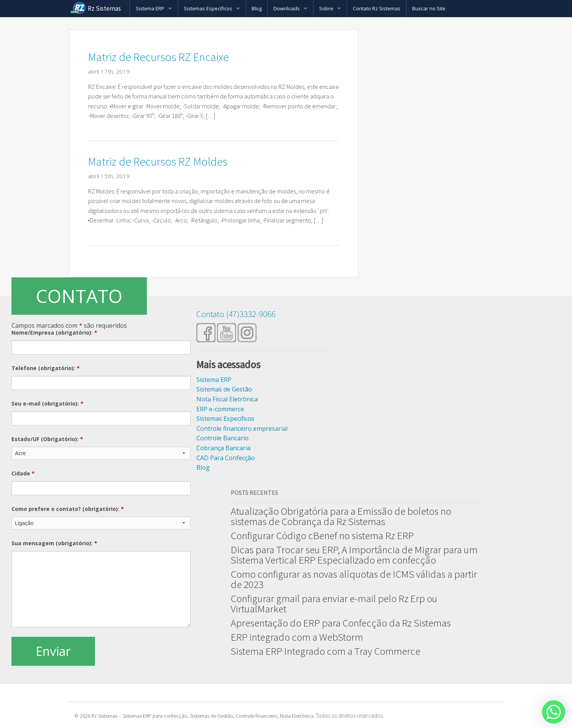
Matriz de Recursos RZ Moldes (158, 161)
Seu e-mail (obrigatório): (47, 403)
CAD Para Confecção (226, 458)
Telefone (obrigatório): (46, 368)
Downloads (287, 8)
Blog (257, 8)
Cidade (23, 473)
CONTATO (79, 296)
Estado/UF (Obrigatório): (47, 439)
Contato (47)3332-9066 (236, 314)
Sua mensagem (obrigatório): (54, 543)
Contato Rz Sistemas (377, 8)
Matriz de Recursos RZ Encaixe (158, 57)
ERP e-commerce (220, 409)
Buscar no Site (429, 8)
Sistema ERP (150, 8)
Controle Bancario (223, 438)
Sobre (326, 8)
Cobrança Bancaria (223, 448)
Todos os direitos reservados (349, 716)
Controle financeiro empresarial (242, 428)
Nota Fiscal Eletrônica (227, 399)
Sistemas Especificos (208, 8)
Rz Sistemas (104, 8)
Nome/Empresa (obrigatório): (54, 333)
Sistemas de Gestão (224, 389)
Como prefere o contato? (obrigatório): (68, 509)
